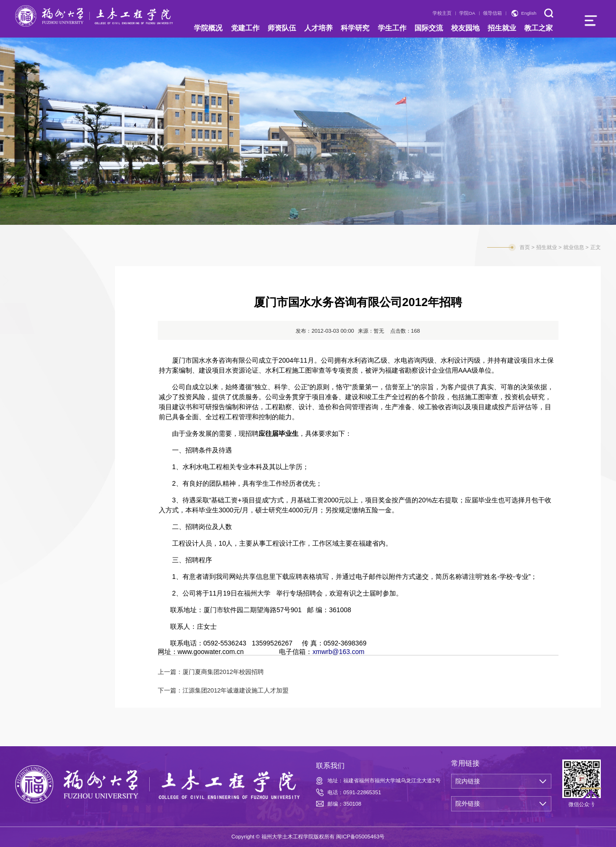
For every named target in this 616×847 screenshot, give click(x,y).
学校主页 (442, 13)
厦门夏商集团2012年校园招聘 (223, 672)
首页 (525, 247)
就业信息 (41, 322)
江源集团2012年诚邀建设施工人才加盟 (236, 690)
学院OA (467, 13)
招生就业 (547, 247)
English (529, 13)
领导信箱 (492, 13)
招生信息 (41, 284)
